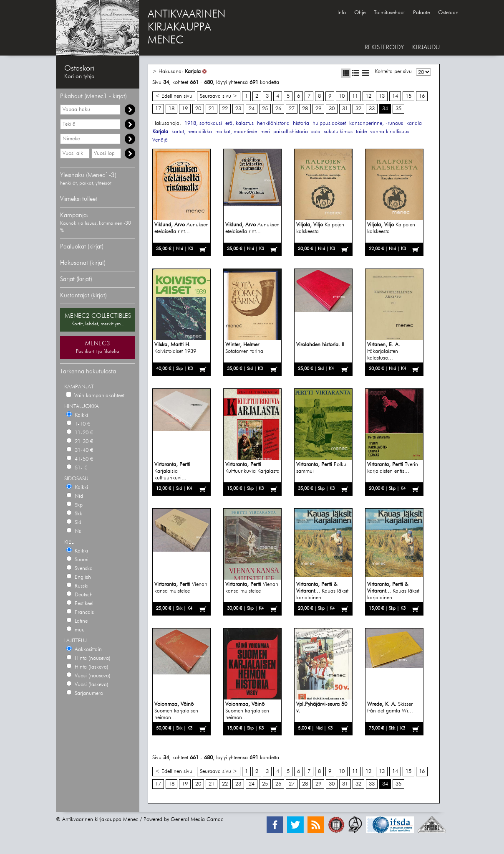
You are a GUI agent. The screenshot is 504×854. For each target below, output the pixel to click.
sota (316, 132)
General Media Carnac (197, 820)
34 (385, 109)
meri (265, 132)
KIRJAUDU (426, 47)
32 (358, 109)
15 (408, 96)
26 (278, 109)
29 (318, 109)
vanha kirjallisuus (390, 132)
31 (345, 109)
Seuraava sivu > (219, 96)
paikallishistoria (291, 132)
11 (355, 96)
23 (238, 109)
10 (342, 96)
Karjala (193, 72)
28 (305, 109)
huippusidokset (329, 123)
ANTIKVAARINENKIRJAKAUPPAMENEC (186, 28)
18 (171, 109)
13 (382, 96)
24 (252, 109)
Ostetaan (448, 13)
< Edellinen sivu (174, 96)
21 (212, 109)
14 (395, 96)
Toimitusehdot (389, 13)
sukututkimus (338, 132)
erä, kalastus (239, 123)
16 (422, 96)
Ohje (360, 13)
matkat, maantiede (236, 132)
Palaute (421, 13)
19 (185, 109)
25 (265, 109)
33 (372, 109)
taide (361, 132)
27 (292, 109)
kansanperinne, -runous (376, 123)
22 (225, 109)
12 (368, 96)
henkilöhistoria (273, 123)
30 (332, 109)
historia (301, 123)
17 (158, 109)
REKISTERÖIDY (384, 47)
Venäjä (160, 140)
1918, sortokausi (203, 123)
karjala (414, 123)
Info (342, 13)
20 (198, 109)
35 (398, 109)
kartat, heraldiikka (192, 132)
